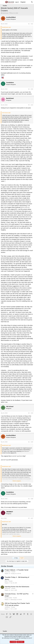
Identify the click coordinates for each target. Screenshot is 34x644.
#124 (32, 413)
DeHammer (7, 588)
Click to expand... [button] (17, 481)
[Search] (32, 2)
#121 (32, 24)
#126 (32, 499)
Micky (6, 581)
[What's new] (28, 2)
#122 (32, 89)
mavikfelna (7, 607)
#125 (32, 442)
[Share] (29, 24)
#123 (32, 105)
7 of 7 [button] (22, 558)
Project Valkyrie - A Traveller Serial (17, 570)
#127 (32, 518)
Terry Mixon (8, 572)
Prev (16, 558)
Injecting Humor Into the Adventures (17, 587)
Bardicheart (5, 13)
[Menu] (2, 2)
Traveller (13, 572)
